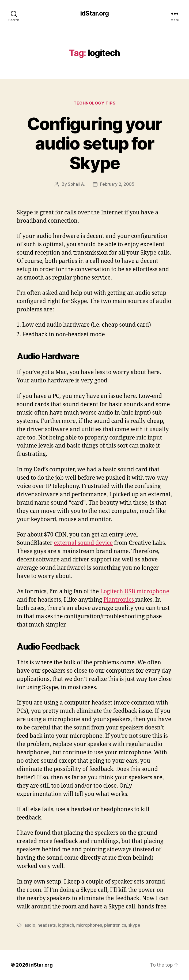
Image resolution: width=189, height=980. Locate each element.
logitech (66, 925)
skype (134, 925)
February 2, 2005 (117, 184)
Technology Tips (94, 103)
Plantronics (119, 600)
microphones (89, 925)
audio (30, 925)
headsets (47, 925)
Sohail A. (76, 184)
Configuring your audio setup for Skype (94, 143)
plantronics (115, 925)
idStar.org (94, 13)
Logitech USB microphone (135, 592)
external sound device (83, 543)
